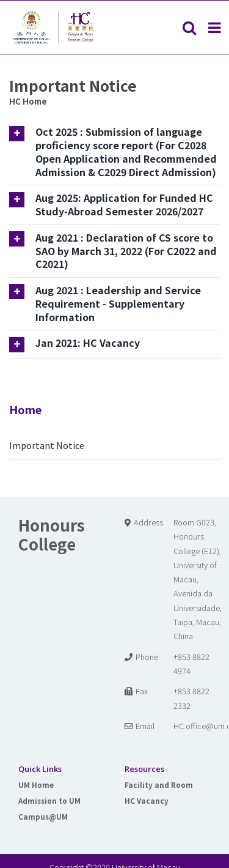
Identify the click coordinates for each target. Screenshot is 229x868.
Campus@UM (43, 816)
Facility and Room (159, 785)
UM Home (36, 785)
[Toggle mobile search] (189, 28)
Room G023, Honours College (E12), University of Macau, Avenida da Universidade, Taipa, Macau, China (198, 579)
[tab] (114, 152)
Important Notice (47, 445)
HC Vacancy (147, 800)
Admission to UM (49, 800)
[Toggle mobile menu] (216, 28)
